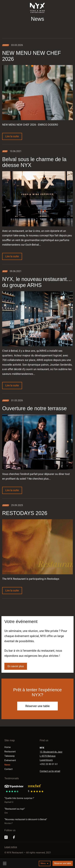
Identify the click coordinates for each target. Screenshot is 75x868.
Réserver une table (63, 863)
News (7, 765)
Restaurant (10, 752)
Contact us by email (50, 771)
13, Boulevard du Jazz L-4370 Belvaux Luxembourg (51, 756)
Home (8, 747)
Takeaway (10, 756)
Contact (8, 769)
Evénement (10, 760)
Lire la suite (14, 136)
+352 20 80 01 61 (49, 764)
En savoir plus (16, 666)
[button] (45, 863)
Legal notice (11, 847)
